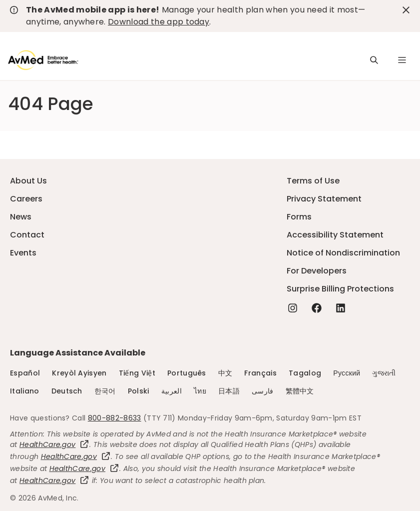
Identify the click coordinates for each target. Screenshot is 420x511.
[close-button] (406, 10)
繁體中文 (300, 391)
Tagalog (305, 373)
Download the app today (159, 22)
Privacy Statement (324, 199)
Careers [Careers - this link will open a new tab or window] (26, 199)
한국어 (105, 391)
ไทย (200, 391)
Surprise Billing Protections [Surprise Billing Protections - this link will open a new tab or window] (340, 289)
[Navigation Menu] (402, 60)
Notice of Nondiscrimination (343, 253)
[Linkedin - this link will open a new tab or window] (341, 308)
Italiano (25, 391)
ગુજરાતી (384, 373)
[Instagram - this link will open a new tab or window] (293, 308)
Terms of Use (313, 181)
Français (260, 373)
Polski (139, 391)
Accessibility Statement (335, 235)
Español (25, 373)
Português (187, 373)
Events (23, 253)
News (21, 217)
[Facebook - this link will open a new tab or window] (317, 308)
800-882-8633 (115, 418)
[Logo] (43, 60)
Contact (27, 235)
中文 (225, 373)
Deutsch (67, 391)
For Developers (317, 271)
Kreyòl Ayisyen (79, 373)
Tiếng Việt (137, 373)
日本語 (229, 391)
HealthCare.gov (54, 444)
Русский (347, 373)
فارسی (263, 391)
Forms (299, 217)
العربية (172, 391)
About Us (28, 181)
